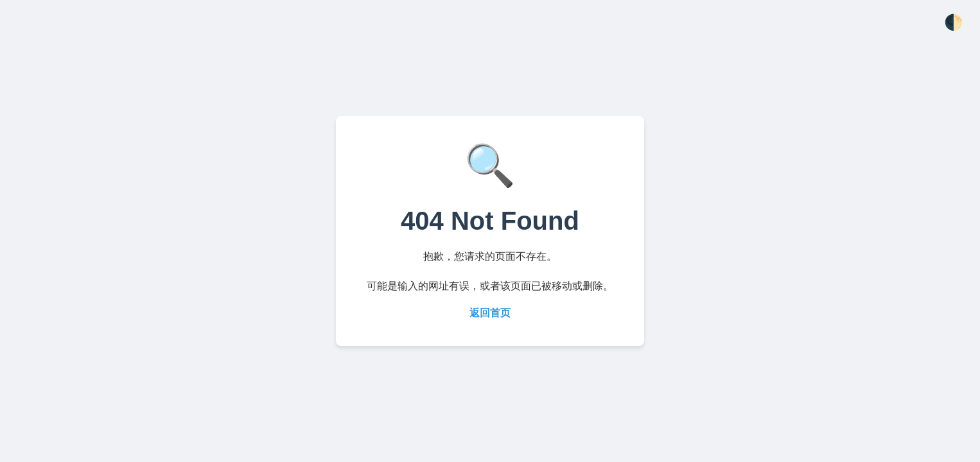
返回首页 (490, 313)
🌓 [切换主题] (954, 22)
